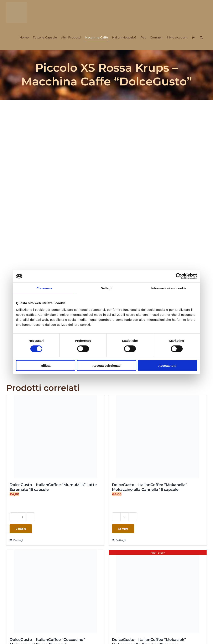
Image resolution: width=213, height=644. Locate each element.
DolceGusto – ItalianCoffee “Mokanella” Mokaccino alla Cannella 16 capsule (150, 487)
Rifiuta (46, 365)
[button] (201, 37)
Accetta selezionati (106, 365)
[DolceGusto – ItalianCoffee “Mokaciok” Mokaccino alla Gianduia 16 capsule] (158, 592)
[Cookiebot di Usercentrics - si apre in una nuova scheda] (179, 276)
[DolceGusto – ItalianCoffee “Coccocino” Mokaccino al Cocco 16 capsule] (55, 592)
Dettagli (18, 540)
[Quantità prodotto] (22, 517)
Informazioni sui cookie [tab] (169, 288)
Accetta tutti (167, 365)
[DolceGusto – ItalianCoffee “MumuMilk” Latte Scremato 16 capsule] (55, 437)
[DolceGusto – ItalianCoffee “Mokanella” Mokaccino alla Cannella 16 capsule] (158, 437)
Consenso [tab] (44, 288)
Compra (21, 529)
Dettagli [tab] (106, 288)
